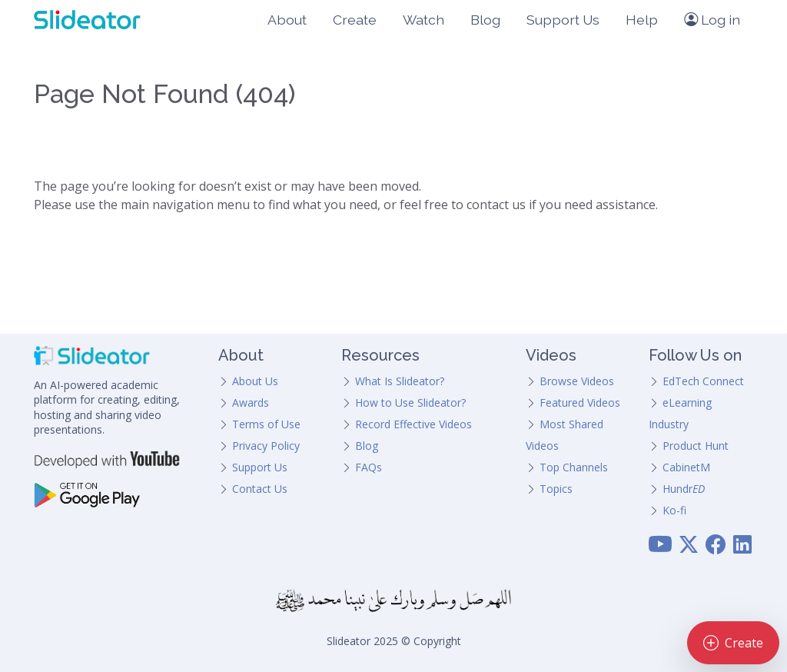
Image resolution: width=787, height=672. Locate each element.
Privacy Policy (266, 446)
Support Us (563, 20)
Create (355, 20)
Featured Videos (580, 403)
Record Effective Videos (413, 424)
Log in (712, 20)
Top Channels (574, 467)
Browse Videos (577, 381)
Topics (556, 489)
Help (642, 20)
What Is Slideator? (400, 381)
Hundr (684, 489)
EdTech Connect (703, 381)
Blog (485, 20)
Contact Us (260, 489)
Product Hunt (696, 446)
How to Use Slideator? (410, 403)
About (287, 20)
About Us (255, 381)
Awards (251, 403)
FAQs (369, 467)
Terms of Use (266, 424)
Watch (423, 20)
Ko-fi (674, 510)
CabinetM (686, 467)
